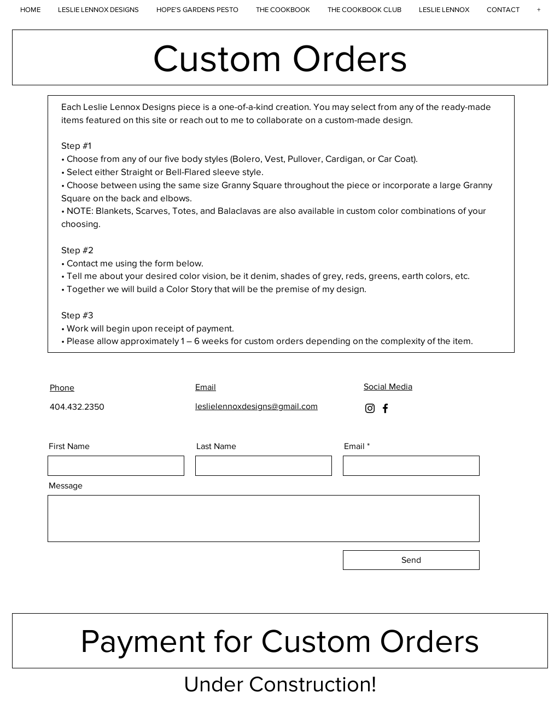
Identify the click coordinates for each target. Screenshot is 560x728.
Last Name (216, 446)
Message (66, 486)
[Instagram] (370, 408)
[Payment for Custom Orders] (280, 641)
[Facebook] (385, 408)
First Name (69, 446)
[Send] (411, 560)
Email (354, 446)
